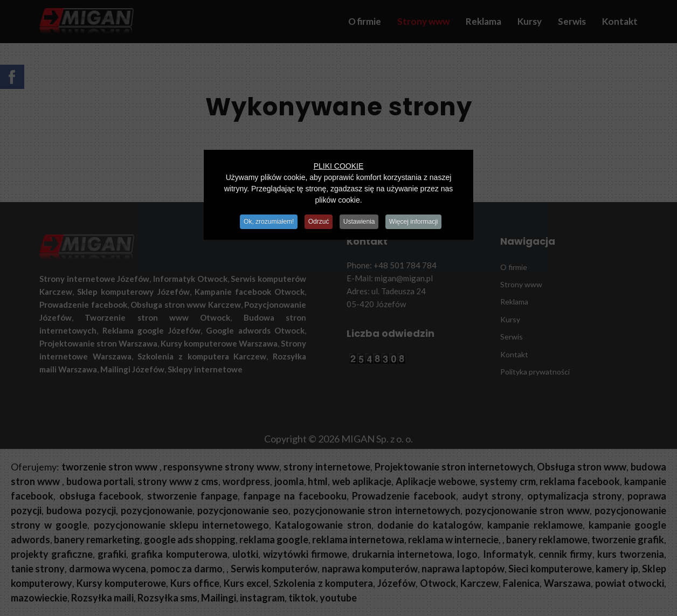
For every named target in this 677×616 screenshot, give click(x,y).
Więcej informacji (417, 221)
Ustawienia (360, 221)
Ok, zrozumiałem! (266, 221)
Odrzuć (318, 221)
